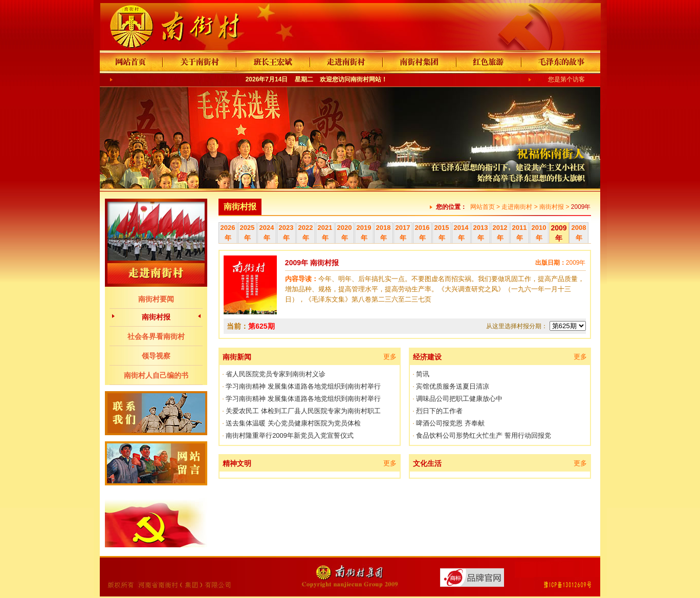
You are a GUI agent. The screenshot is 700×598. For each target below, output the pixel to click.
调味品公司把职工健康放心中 (459, 399)
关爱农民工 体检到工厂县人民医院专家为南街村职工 (303, 411)
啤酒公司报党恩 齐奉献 (450, 423)
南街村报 (156, 317)
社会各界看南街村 (156, 336)
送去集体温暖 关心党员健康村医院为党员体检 (293, 423)
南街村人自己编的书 (156, 375)
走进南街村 (517, 207)
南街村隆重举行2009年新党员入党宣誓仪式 (290, 435)
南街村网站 (366, 79)
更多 (390, 357)
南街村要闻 (156, 299)
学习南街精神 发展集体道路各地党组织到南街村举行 (303, 386)
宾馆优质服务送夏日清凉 (453, 386)
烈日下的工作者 (439, 411)
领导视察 (156, 356)
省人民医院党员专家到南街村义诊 (276, 374)
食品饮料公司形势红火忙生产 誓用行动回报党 (484, 435)
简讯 (423, 374)
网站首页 (483, 207)
